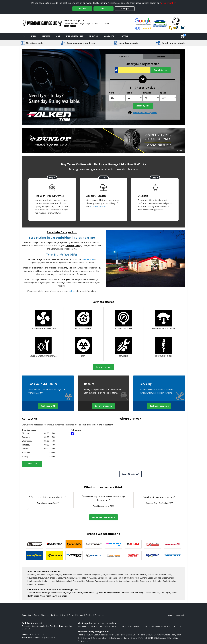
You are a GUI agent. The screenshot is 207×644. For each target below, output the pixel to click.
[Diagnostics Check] (123, 320)
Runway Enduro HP (132, 638)
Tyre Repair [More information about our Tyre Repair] (165, 593)
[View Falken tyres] (113, 544)
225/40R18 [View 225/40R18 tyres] (93, 626)
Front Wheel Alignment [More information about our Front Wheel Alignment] (93, 593)
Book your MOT (48, 406)
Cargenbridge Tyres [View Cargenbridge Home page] (30, 615)
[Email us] (41, 638)
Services (46, 36)
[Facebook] (72, 433)
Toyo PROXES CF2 (149, 638)
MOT (58, 36)
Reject (103, 8)
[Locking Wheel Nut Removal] (43, 347)
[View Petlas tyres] (133, 556)
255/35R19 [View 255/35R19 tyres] (134, 626)
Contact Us (32, 464)
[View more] (103, 140)
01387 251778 (70, 26)
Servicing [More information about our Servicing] (139, 593)
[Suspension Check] (164, 347)
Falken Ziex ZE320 (148, 635)
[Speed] (168, 98)
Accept (82, 8)
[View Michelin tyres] (94, 556)
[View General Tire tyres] (173, 544)
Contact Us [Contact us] (110, 36)
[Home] (24, 36)
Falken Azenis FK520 (110, 635)
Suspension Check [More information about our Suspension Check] (152, 593)
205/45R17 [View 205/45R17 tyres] (114, 626)
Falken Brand (88, 259)
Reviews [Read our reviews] (55, 615)
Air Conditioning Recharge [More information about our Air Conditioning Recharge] (39, 593)
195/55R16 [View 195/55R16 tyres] (103, 626)
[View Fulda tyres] (133, 544)
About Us (94, 36)
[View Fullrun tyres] (153, 544)
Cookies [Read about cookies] (89, 615)
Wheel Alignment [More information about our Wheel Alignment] (47, 596)
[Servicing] (123, 347)
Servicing (70, 246)
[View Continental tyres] (74, 544)
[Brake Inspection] (83, 320)
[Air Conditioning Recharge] (43, 320)
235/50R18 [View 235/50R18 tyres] (145, 626)
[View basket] (182, 36)
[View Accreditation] (160, 23)
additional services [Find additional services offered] (98, 206)
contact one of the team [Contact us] (102, 425)
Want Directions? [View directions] (130, 474)
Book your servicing (159, 406)
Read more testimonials (103, 517)
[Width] (117, 98)
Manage (125, 8)
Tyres (34, 36)
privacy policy (168, 3)
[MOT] (83, 347)
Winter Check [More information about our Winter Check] (61, 596)
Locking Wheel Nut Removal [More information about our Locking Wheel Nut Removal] (116, 593)
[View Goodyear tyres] (35, 556)
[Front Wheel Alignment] (164, 320)
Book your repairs (103, 406)
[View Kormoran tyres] (54, 556)
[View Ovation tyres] (113, 556)
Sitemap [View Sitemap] (80, 615)
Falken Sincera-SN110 (129, 635)
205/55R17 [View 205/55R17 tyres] (155, 626)
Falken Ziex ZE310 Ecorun (89, 635)
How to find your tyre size (145, 113)
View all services (104, 367)
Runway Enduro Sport (166, 635)
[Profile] (134, 98)
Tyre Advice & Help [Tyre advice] (75, 36)
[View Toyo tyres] (173, 556)
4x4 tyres (66, 279)
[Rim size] (151, 98)
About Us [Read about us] (45, 615)
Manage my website (176, 615)
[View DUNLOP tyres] (94, 544)
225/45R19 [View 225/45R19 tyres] (166, 626)
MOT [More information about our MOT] (132, 593)
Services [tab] (161, 57)
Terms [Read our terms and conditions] (71, 615)
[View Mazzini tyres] (74, 556)
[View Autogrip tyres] (35, 544)
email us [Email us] (85, 425)
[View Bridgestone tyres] (54, 544)
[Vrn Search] (132, 70)
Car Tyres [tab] (124, 57)
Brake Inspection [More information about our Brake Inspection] (58, 593)
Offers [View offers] (125, 36)
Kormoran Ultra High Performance (108, 638)
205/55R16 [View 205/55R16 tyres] (82, 626)
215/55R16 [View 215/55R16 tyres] (176, 626)
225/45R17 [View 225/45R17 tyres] (124, 626)
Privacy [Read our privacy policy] (63, 615)
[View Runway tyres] (153, 556)
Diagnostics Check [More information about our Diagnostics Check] (74, 593)
